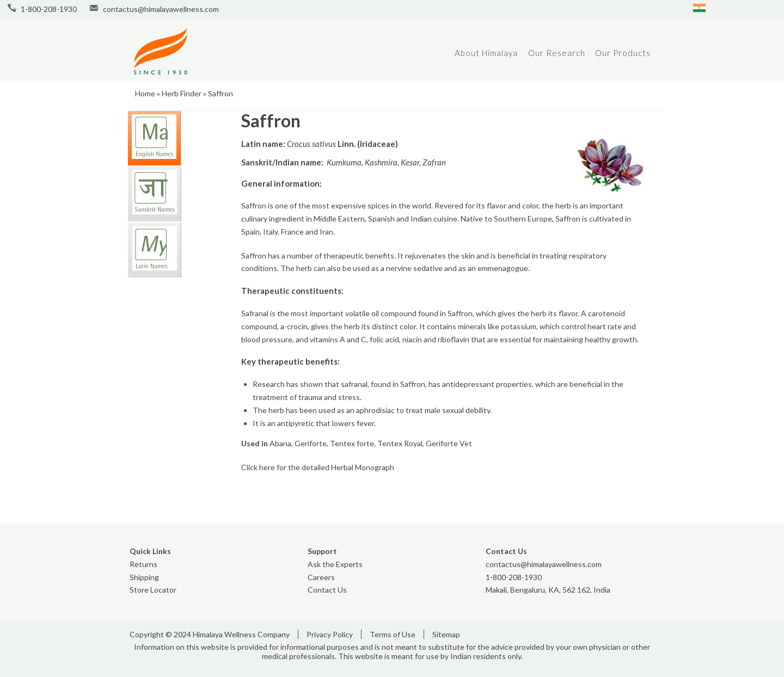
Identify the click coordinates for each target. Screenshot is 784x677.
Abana (280, 443)
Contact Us (327, 590)
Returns (143, 564)
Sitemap (446, 634)
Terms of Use (393, 634)
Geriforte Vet (449, 443)
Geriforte (311, 443)
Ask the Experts (335, 564)
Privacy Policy (330, 634)
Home (145, 93)
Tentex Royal (400, 443)
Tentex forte (352, 443)
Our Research (557, 53)
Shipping (144, 577)
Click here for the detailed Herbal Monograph (318, 467)
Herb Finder (182, 93)
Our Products (623, 53)
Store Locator (153, 590)
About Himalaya (486, 53)
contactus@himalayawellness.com (161, 9)
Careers (321, 577)
